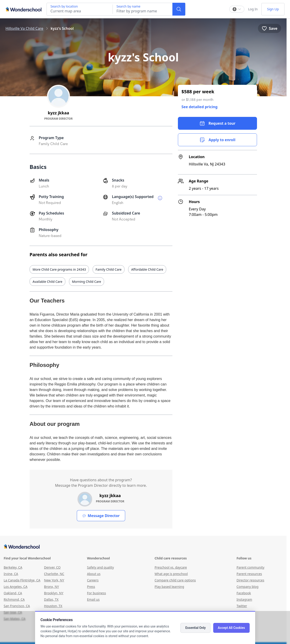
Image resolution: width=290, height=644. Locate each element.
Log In (253, 9)
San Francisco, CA (17, 606)
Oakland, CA (13, 593)
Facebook (244, 593)
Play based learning (169, 587)
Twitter (242, 606)
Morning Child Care (87, 282)
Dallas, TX (51, 599)
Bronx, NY (51, 587)
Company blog (248, 587)
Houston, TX (53, 606)
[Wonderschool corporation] (143, 547)
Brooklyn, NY (54, 593)
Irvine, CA (11, 574)
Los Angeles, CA (16, 587)
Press (91, 587)
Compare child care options (175, 580)
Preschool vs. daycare (171, 567)
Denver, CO (52, 567)
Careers (93, 580)
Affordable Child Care (147, 269)
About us (94, 574)
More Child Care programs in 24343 (59, 269)
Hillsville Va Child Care (24, 28)
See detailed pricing (200, 107)
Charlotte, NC (54, 574)
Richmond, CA (14, 599)
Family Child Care (109, 269)
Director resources (250, 580)
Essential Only (195, 628)
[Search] (179, 9)
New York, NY (54, 580)
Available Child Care (47, 282)
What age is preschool (171, 574)
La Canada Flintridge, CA (22, 580)
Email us (93, 599)
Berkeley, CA (13, 567)
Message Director (101, 516)
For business (96, 593)
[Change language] (237, 9)
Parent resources (249, 574)
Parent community (251, 567)
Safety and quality (100, 567)
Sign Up (273, 9)
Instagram (244, 599)
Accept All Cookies (231, 628)
